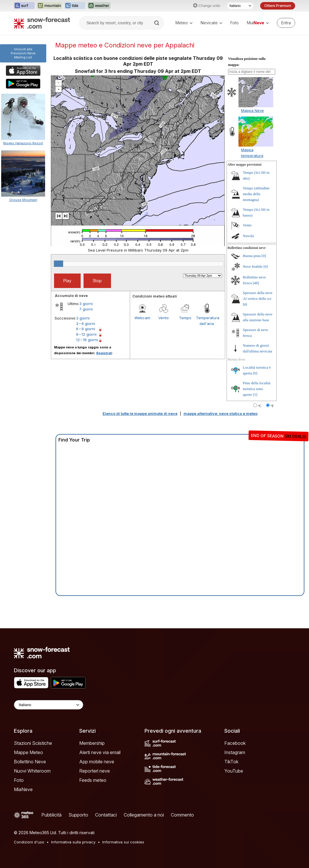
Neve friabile (253, 266)
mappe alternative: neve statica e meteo (221, 413)
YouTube (234, 771)
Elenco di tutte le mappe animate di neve (140, 413)
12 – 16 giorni (87, 340)
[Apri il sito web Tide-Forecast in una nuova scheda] (75, 6)
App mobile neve (97, 762)
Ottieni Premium (278, 6)
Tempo (185, 318)
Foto (235, 23)
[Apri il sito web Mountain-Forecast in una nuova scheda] (50, 6)
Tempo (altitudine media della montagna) (256, 194)
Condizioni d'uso (29, 842)
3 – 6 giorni (86, 324)
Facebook (235, 743)
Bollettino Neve (30, 762)
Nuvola (248, 236)
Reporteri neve (95, 771)
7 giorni (86, 309)
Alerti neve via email (100, 752)
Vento (164, 318)
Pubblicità (51, 815)
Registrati (104, 353)
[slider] (58, 264)
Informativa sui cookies (123, 842)
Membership (92, 743)
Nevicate (211, 23)
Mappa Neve (252, 110)
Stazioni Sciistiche (33, 743)
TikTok (231, 762)
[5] (255, 395)
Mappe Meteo (28, 752)
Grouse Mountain (23, 200)
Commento (182, 815)
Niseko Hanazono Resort (23, 143)
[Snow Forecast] (42, 23)
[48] (256, 283)
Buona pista (252, 256)
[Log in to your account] (286, 23)
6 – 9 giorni (86, 329)
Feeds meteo (93, 780)
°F (272, 406)
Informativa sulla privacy (73, 842)
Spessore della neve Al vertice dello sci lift (258, 299)
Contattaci (106, 815)
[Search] (157, 23)
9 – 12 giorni (86, 334)
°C (260, 406)
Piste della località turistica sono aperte (257, 389)
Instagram (235, 752)
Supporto (78, 815)
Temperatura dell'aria (207, 321)
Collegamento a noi (144, 815)
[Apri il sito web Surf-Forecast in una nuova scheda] (24, 6)
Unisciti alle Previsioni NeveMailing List (23, 53)
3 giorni (86, 304)
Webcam (142, 318)
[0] (264, 256)
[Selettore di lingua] (240, 6)
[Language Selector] (49, 705)
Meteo (184, 23)
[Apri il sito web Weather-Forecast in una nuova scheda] (99, 6)
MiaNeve (23, 789)
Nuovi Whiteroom (32, 771)
